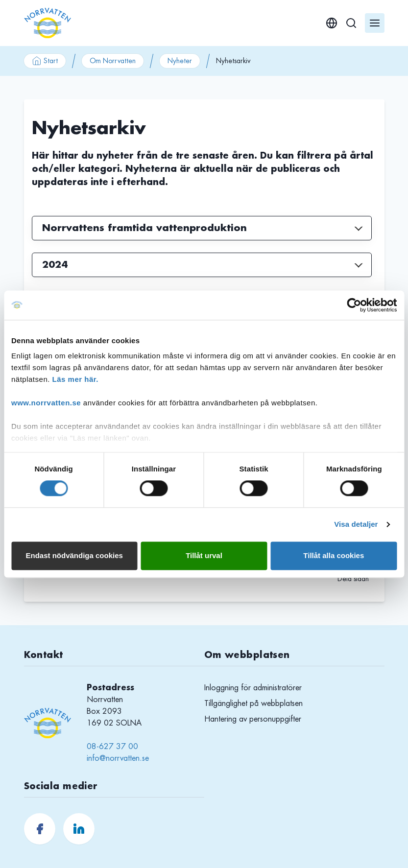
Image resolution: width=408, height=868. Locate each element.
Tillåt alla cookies (334, 555)
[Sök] (351, 23)
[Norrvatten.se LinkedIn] (79, 829)
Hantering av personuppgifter (253, 719)
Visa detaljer (356, 525)
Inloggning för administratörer (253, 688)
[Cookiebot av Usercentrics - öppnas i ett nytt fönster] (354, 305)
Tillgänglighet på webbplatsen (253, 704)
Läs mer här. (75, 379)
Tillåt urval (204, 555)
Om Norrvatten (113, 61)
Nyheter (180, 61)
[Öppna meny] (375, 23)
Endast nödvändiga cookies (74, 555)
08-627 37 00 (112, 747)
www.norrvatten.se (46, 403)
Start (45, 61)
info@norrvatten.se (118, 758)
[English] (332, 23)
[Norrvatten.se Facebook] (40, 829)
